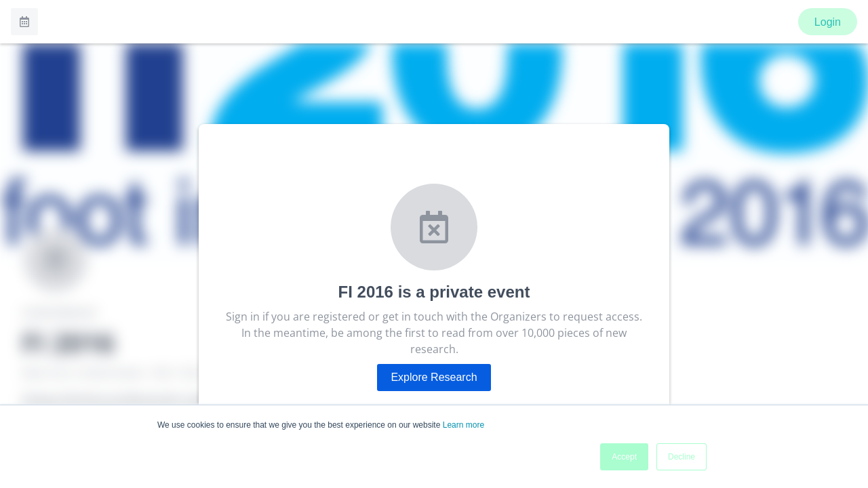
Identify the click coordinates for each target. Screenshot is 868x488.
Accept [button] (624, 457)
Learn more (463, 425)
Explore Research (434, 377)
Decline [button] (682, 457)
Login (828, 22)
